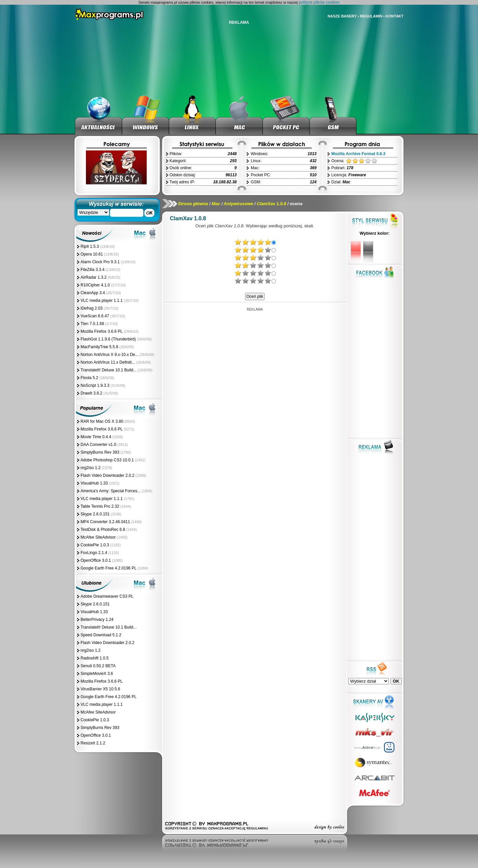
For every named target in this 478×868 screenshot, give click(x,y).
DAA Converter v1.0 (98, 445)
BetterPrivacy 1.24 (97, 620)
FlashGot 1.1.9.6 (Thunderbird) (108, 339)
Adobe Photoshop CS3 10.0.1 (107, 460)
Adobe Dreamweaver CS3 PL (107, 596)
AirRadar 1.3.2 (93, 277)
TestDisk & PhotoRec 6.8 (103, 530)
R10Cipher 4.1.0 (96, 285)
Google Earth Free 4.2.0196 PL (109, 568)
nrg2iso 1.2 (90, 468)
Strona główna (193, 204)
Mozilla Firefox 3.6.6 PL (102, 331)
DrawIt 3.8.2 (91, 393)
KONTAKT (395, 16)
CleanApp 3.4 (93, 293)
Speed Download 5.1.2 (101, 635)
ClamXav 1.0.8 (271, 204)
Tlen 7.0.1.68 (92, 324)
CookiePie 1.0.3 (95, 545)
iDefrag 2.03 (92, 308)
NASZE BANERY (342, 16)
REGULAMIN (371, 16)
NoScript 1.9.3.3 (95, 385)
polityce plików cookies (319, 2)
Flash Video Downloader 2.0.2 (108, 475)
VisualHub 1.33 (94, 483)
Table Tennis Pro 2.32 (100, 506)
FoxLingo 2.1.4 (94, 553)
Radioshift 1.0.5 (94, 658)
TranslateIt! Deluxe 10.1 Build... (109, 370)
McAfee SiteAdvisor (98, 537)
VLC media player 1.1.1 (102, 301)
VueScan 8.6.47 (95, 316)
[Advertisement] (255, 355)
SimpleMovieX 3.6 (97, 674)
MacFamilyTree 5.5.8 (99, 347)
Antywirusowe (238, 204)
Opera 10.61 (92, 254)
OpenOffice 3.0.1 (96, 560)
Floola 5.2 (89, 378)
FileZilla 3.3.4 (92, 270)
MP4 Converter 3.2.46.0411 (105, 522)
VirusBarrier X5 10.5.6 (100, 689)
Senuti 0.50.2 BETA (98, 666)
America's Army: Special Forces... (111, 491)
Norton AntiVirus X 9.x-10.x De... (110, 355)
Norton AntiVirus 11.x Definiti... (108, 362)
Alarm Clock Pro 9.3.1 (100, 262)
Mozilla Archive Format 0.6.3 (358, 154)
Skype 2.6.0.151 (95, 514)
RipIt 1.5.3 (90, 246)
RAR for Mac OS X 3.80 (102, 421)
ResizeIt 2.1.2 (93, 743)
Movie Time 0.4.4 (96, 437)
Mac (216, 204)
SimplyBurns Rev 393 (100, 452)
